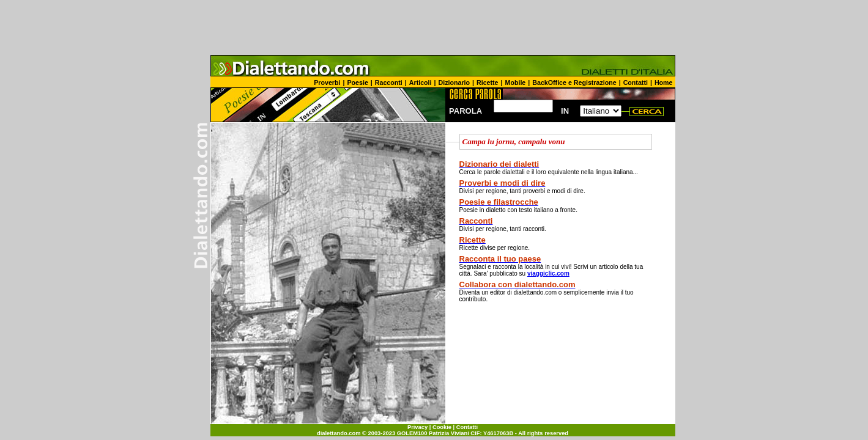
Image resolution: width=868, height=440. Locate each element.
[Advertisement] (434, 28)
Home (664, 82)
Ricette (488, 82)
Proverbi (327, 82)
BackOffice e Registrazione (574, 82)
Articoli (421, 82)
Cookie (442, 427)
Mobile (516, 82)
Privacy (417, 427)
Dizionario (454, 82)
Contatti (636, 82)
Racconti (389, 82)
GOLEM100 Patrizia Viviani (433, 433)
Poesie (357, 82)
